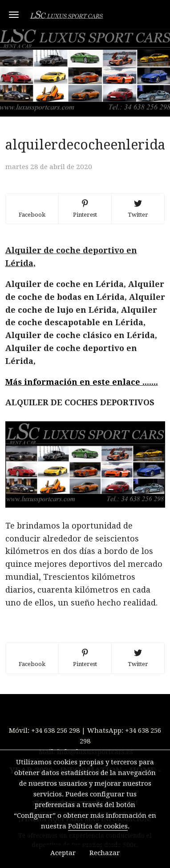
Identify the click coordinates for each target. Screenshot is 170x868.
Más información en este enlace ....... (82, 382)
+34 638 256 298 (55, 731)
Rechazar (105, 853)
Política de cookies (98, 826)
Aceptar (63, 853)
